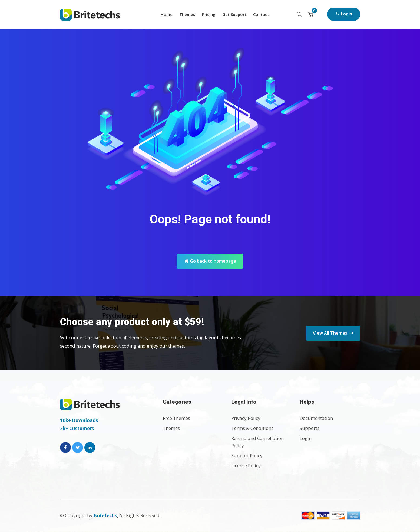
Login (344, 14)
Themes (187, 14)
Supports (310, 428)
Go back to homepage (210, 261)
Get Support (234, 14)
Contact (261, 14)
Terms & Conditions (252, 428)
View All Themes (333, 333)
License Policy (246, 466)
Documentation (316, 418)
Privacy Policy (246, 418)
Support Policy (247, 456)
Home (167, 14)
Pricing (209, 14)
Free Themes (176, 418)
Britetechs (105, 515)
